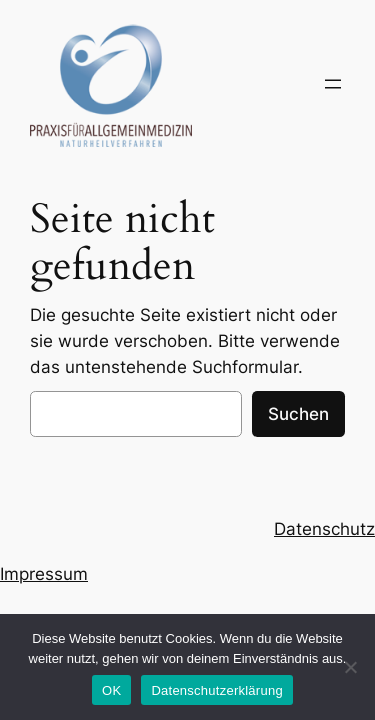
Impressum (44, 574)
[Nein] (350, 667)
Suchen (298, 414)
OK (111, 690)
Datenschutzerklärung (216, 690)
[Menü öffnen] (333, 84)
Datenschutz (324, 529)
